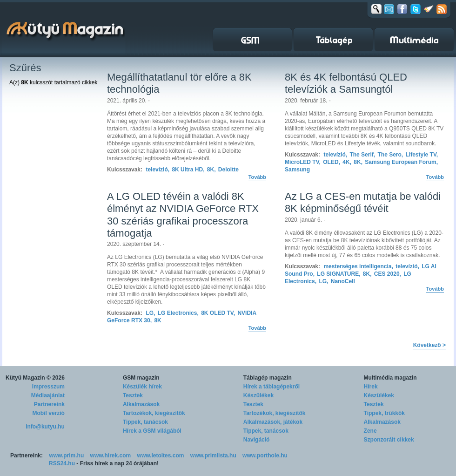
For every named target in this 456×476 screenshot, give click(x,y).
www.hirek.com (111, 456)
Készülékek (258, 395)
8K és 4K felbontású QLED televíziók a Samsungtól (346, 83)
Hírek (371, 387)
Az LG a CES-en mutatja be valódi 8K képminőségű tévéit (363, 202)
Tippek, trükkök (384, 413)
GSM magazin (141, 378)
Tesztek (133, 395)
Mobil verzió (49, 413)
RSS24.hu (62, 463)
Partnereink (49, 404)
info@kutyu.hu (45, 427)
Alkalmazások (141, 404)
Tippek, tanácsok (145, 422)
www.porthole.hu (265, 456)
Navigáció (257, 440)
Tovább (257, 177)
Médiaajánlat (48, 395)
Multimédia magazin (390, 378)
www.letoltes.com (161, 456)
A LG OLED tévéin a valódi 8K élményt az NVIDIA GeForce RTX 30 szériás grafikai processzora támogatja (183, 215)
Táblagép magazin (268, 378)
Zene (370, 431)
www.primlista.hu (213, 456)
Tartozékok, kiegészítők (154, 413)
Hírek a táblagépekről (272, 387)
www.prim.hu (66, 456)
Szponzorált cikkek (389, 440)
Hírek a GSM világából (152, 431)
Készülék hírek (142, 387)
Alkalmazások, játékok (273, 422)
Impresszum (48, 387)
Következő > (429, 345)
